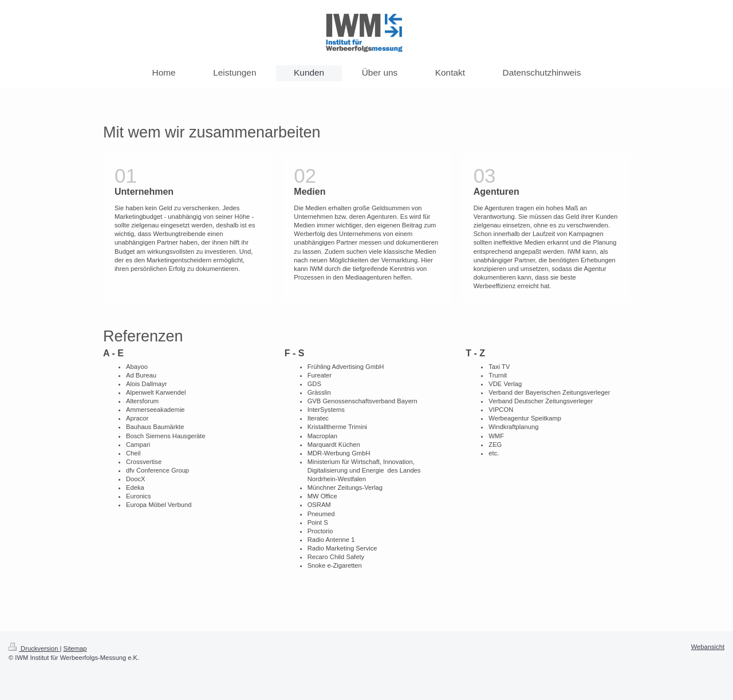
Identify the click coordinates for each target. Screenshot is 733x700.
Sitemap (75, 648)
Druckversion (34, 648)
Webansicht (708, 647)
